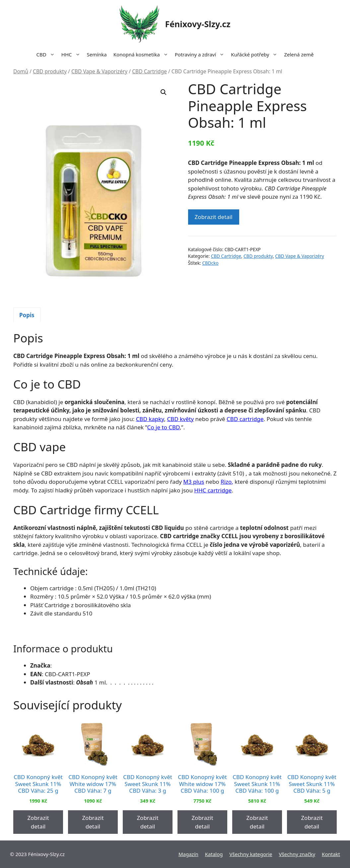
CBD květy (180, 419)
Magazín (188, 854)
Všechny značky (297, 854)
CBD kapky (150, 419)
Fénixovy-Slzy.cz (198, 24)
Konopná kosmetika (142, 54)
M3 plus (194, 482)
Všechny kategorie (251, 854)
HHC (72, 54)
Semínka (97, 54)
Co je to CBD (164, 427)
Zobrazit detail (214, 217)
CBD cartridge (245, 419)
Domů (21, 71)
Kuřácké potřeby (256, 54)
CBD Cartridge (149, 71)
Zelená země (299, 54)
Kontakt (331, 854)
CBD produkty (50, 71)
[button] (164, 92)
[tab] (27, 315)
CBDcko (210, 263)
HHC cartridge (213, 490)
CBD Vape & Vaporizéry (99, 71)
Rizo (226, 482)
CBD (47, 54)
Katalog (214, 854)
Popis (27, 315)
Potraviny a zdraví (201, 54)
